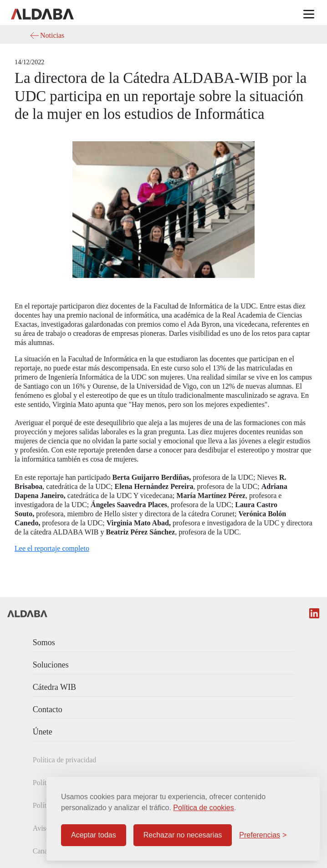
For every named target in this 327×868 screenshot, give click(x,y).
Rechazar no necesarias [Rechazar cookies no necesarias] (183, 835)
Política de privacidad (65, 760)
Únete (43, 732)
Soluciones (51, 665)
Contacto (48, 709)
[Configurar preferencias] (263, 835)
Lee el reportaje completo (52, 548)
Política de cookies (203, 808)
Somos (44, 642)
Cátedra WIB (54, 687)
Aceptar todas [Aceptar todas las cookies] (94, 835)
